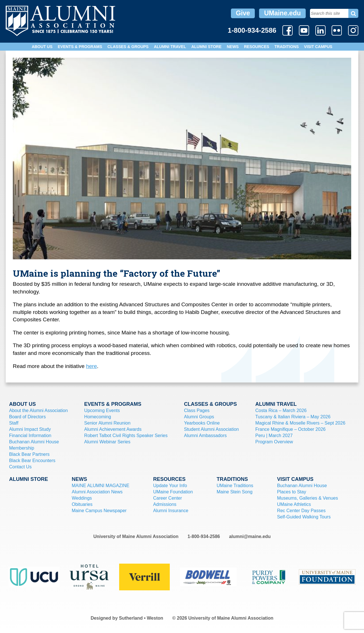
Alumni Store (206, 47)
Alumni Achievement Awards (113, 429)
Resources (257, 47)
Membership (22, 448)
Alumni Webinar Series (107, 442)
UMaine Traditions (235, 486)
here (92, 366)
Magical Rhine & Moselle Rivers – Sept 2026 (300, 423)
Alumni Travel (170, 47)
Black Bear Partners (29, 454)
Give (243, 13)
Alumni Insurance (171, 511)
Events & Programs (80, 47)
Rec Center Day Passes (301, 511)
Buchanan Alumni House (34, 442)
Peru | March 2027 (274, 436)
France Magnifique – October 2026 (290, 429)
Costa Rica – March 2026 (281, 410)
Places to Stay (291, 492)
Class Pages (197, 410)
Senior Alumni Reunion (107, 423)
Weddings (82, 498)
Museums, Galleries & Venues (307, 498)
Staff (14, 423)
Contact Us (20, 467)
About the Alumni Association (38, 410)
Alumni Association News (97, 492)
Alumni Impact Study (30, 429)
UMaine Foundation (173, 492)
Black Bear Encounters (32, 461)
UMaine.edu (283, 13)
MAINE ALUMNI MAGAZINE (101, 486)
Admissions (165, 504)
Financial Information (30, 436)
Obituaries (82, 504)
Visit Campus (318, 47)
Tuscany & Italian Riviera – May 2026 (293, 417)
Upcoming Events (102, 410)
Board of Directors (27, 417)
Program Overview (274, 442)
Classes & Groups (128, 47)
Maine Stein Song (235, 492)
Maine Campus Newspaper (99, 511)
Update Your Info (170, 486)
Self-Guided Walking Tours (304, 517)
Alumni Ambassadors (205, 436)
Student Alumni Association (211, 429)
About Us (42, 47)
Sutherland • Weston (141, 618)
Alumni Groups (199, 417)
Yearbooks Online (202, 423)
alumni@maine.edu (250, 536)
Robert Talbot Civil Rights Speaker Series (126, 436)
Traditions (287, 47)
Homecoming (98, 417)
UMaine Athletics (294, 504)
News (233, 47)
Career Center (167, 498)
